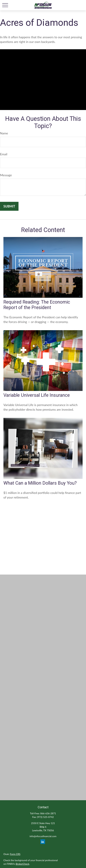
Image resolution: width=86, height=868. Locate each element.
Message (6, 175)
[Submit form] (9, 206)
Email (4, 154)
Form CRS (15, 854)
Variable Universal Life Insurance (37, 395)
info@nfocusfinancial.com (43, 836)
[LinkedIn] (43, 842)
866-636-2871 (48, 813)
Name (4, 133)
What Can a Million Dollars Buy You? (40, 483)
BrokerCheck (23, 864)
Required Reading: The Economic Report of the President (37, 305)
